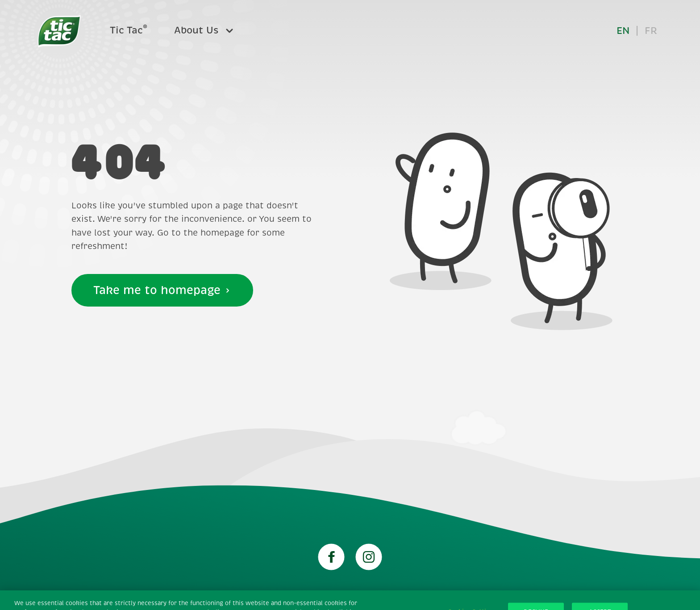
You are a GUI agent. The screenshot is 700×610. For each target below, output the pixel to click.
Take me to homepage (162, 290)
